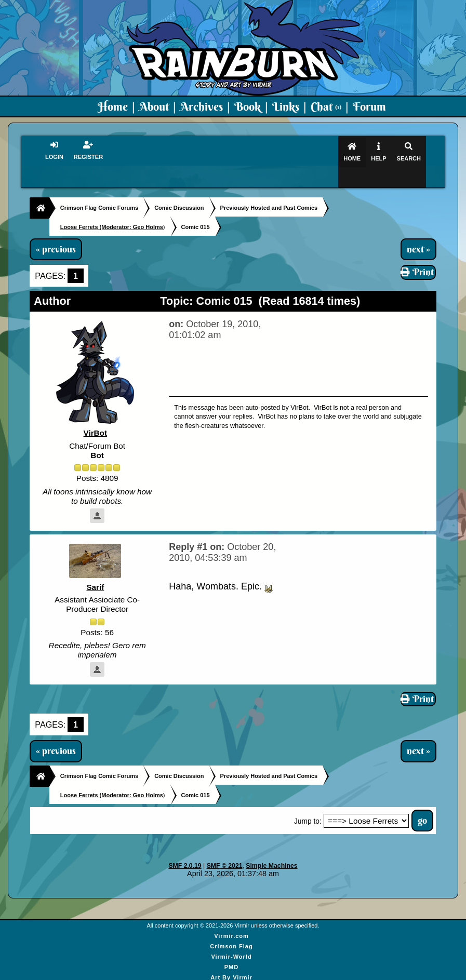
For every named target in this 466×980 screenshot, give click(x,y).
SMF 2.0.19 (185, 853)
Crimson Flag (231, 933)
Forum (369, 106)
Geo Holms (148, 207)
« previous (56, 229)
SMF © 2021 (225, 853)
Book (248, 106)
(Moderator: (97, 207)
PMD (231, 954)
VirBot (95, 413)
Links (286, 106)
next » (418, 229)
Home (113, 106)
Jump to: (308, 808)
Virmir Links (231, 975)
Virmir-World (231, 944)
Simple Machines (271, 853)
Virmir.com (231, 923)
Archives (202, 106)
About (154, 106)
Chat (326, 106)
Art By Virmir (231, 964)
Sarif (96, 567)
